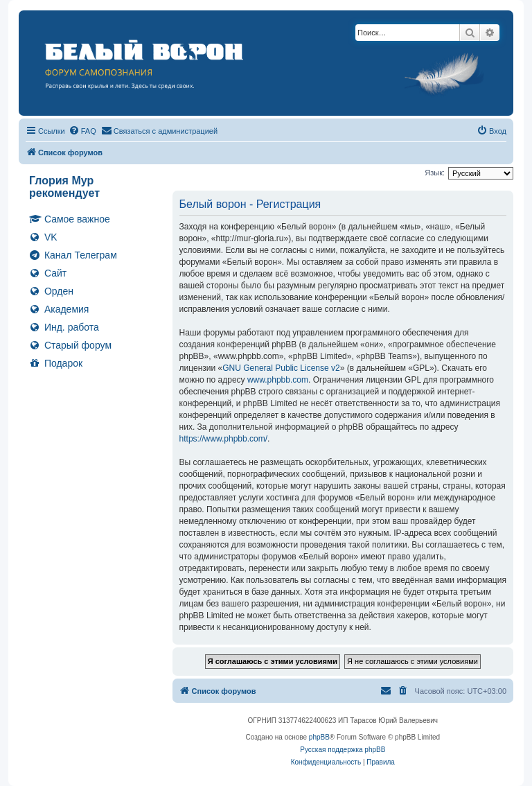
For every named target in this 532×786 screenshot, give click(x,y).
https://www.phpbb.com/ (223, 439)
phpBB (319, 737)
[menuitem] (82, 131)
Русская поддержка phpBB (343, 750)
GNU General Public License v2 (281, 368)
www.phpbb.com (278, 380)
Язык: (435, 173)
